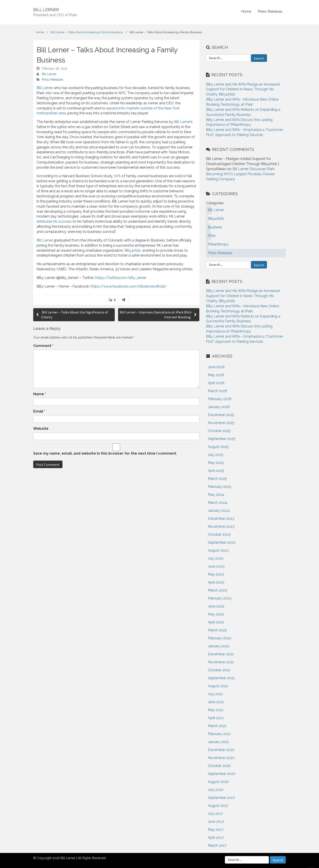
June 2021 (216, 702)
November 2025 (221, 423)
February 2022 (220, 638)
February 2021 (219, 734)
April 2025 (216, 471)
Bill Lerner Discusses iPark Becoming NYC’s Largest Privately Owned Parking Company (240, 174)
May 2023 (216, 574)
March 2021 (217, 726)
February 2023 (220, 598)
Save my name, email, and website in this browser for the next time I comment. (105, 453)
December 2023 (221, 519)
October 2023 (219, 534)
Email (39, 411)
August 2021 (218, 686)
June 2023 (216, 566)
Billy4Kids (133, 250)
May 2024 (216, 495)
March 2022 (217, 630)
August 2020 (218, 782)
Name (40, 394)
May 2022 (216, 614)
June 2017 (216, 822)
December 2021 (221, 654)
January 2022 (219, 646)
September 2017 (221, 798)
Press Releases (270, 11)
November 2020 (221, 758)
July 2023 (216, 558)
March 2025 (217, 479)
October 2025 (219, 431)
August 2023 (218, 550)
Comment (43, 346)
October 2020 (219, 766)
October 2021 (219, 670)
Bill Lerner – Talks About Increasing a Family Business (87, 32)
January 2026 (219, 407)
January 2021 (218, 742)
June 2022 (216, 606)
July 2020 (216, 790)
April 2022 (216, 622)
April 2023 (216, 582)
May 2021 (216, 710)
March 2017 (217, 846)
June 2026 (216, 367)
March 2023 (217, 590)
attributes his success (54, 221)
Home (246, 11)
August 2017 (218, 806)
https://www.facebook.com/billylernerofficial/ (129, 286)
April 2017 (216, 838)
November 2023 (221, 526)
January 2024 (219, 511)
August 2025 (218, 447)
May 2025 (216, 463)
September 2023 (222, 542)
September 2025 (222, 439)
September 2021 (221, 678)
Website (41, 429)
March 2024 (218, 503)
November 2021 (221, 662)
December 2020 (221, 750)
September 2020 (222, 774)
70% (117, 176)
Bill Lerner (49, 74)
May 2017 (216, 830)
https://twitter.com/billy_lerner (121, 278)
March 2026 (218, 391)
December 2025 (221, 415)
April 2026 (216, 383)
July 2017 (215, 814)
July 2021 (215, 694)
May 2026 (216, 375)
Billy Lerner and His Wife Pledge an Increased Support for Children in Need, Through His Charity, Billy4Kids (243, 89)
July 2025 (216, 455)
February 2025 (220, 487)
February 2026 (220, 399)
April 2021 (216, 718)
